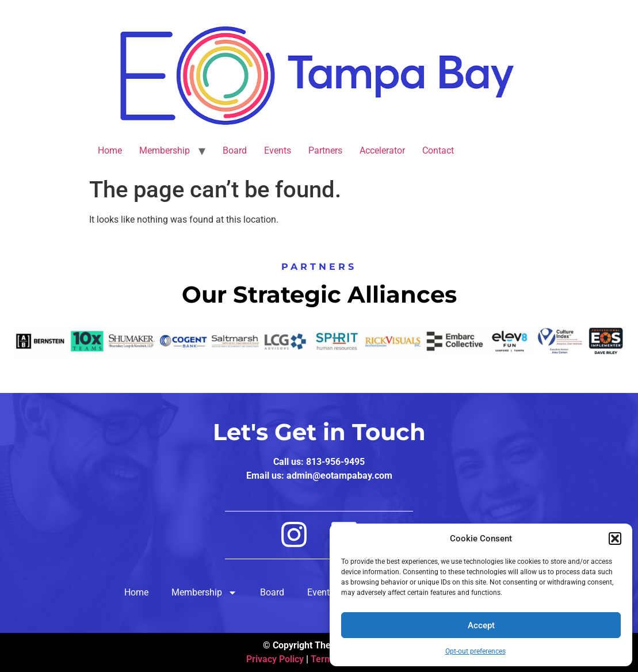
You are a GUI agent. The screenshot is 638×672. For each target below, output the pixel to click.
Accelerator (382, 150)
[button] (615, 539)
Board (235, 150)
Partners (325, 150)
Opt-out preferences (475, 651)
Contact (438, 150)
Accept (481, 625)
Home (110, 150)
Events (278, 150)
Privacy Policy (275, 659)
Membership (165, 150)
